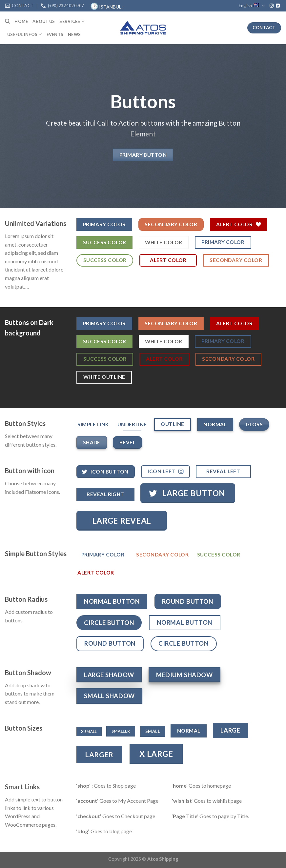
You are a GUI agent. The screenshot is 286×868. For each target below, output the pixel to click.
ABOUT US (44, 21)
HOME (21, 21)
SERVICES (72, 21)
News (74, 34)
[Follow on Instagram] (272, 6)
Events (55, 34)
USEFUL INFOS (25, 34)
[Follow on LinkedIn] (278, 6)
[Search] (7, 21)
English (252, 6)
